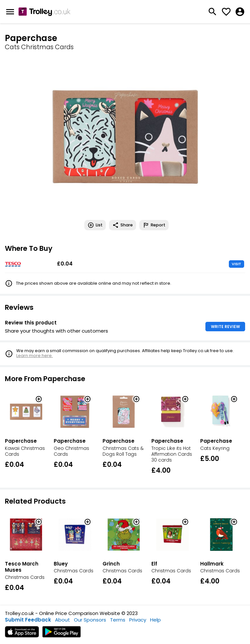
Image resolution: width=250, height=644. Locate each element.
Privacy (138, 620)
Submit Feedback (28, 620)
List (95, 225)
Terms (118, 620)
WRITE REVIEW (225, 327)
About (62, 620)
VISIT (236, 264)
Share (123, 225)
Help (155, 620)
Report (154, 225)
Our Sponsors (90, 620)
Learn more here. (35, 356)
